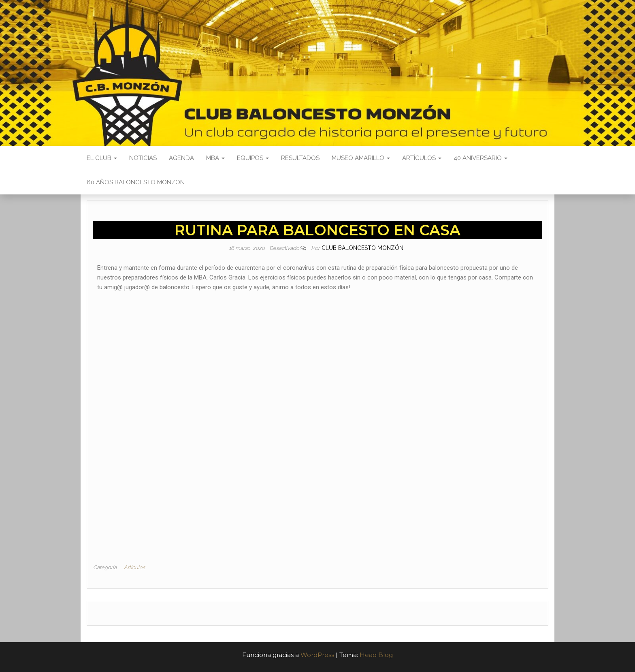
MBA (215, 158)
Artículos (422, 158)
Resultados (300, 158)
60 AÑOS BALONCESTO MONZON (136, 182)
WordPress (317, 655)
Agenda (181, 158)
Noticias (143, 158)
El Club (102, 158)
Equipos (253, 158)
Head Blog (376, 655)
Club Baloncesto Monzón (362, 248)
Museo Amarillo (361, 158)
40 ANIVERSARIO (481, 158)
